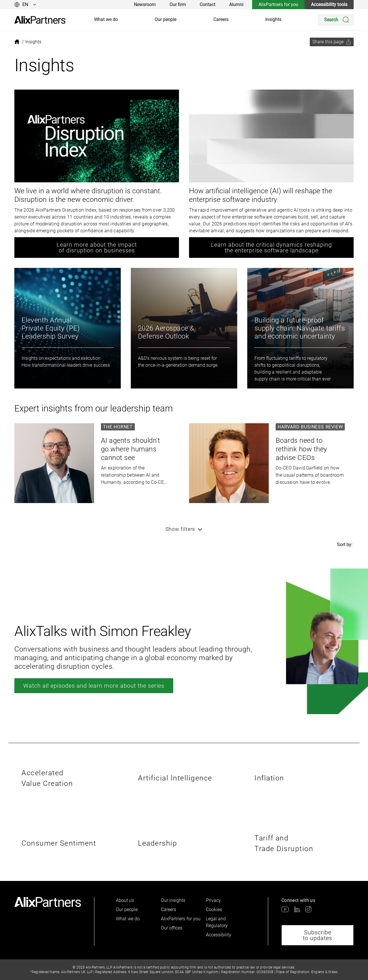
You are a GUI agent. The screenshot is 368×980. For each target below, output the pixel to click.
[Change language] (25, 5)
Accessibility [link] (219, 935)
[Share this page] (332, 42)
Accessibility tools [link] (329, 4)
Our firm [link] (178, 4)
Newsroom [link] (145, 4)
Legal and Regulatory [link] (217, 922)
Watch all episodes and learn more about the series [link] (94, 686)
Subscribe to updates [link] (318, 935)
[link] (40, 20)
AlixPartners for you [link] (278, 4)
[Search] (336, 20)
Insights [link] (273, 19)
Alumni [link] (236, 4)
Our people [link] (165, 19)
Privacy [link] (213, 900)
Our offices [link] (172, 928)
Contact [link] (208, 4)
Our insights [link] (173, 900)
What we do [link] (106, 19)
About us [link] (125, 900)
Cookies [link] (214, 910)
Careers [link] (221, 19)
